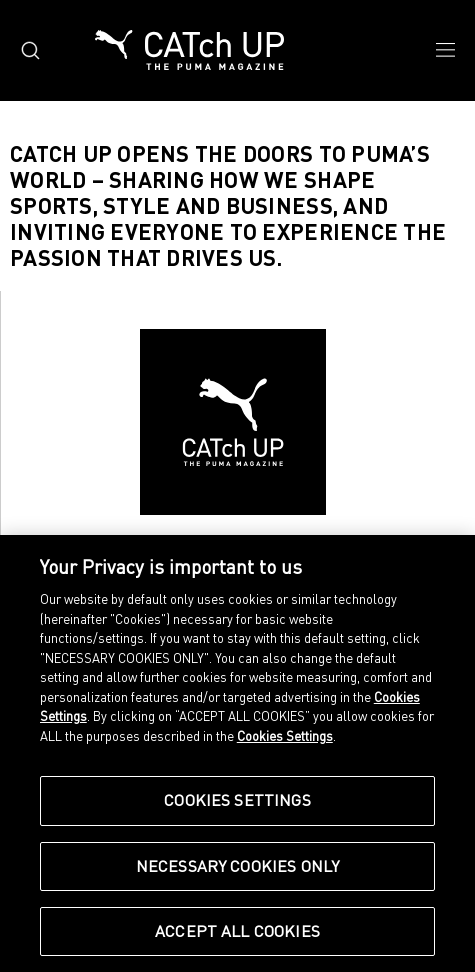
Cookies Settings (285, 736)
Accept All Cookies (237, 931)
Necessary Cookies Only (238, 866)
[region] (237, 753)
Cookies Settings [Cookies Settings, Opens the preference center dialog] (237, 800)
